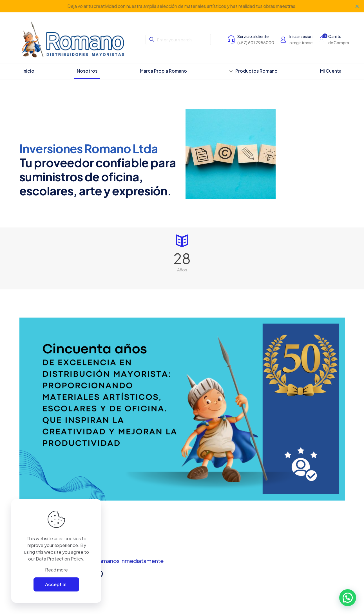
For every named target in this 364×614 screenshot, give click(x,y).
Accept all (56, 584)
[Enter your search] (178, 40)
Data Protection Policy (59, 559)
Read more (56, 570)
